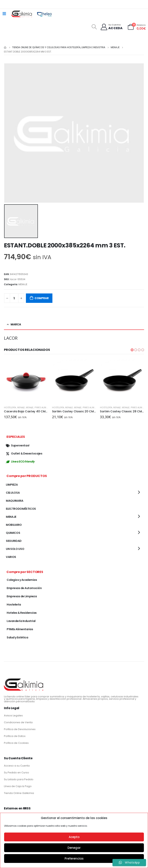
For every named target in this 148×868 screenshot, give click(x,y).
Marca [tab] (16, 324)
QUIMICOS (13, 533)
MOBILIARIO (14, 525)
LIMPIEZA (12, 485)
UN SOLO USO (15, 549)
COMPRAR (42, 298)
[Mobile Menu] (4, 14)
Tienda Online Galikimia (19, 793)
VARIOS (11, 557)
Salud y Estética (17, 637)
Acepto (74, 837)
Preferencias (74, 858)
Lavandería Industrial (21, 621)
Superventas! (18, 445)
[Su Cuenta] (111, 27)
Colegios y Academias (22, 580)
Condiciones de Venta (18, 722)
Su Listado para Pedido (19, 779)
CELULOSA (13, 493)
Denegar (74, 848)
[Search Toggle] (94, 27)
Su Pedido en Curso (16, 773)
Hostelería (10, 407)
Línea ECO (20, 462)
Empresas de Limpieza (22, 596)
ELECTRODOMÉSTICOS (21, 509)
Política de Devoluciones (20, 729)
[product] (26, 381)
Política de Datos (15, 736)
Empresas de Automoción (24, 588)
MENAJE (23, 284)
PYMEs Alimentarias (45, 407)
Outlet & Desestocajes (24, 453)
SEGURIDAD (14, 541)
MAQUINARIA (15, 501)
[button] (132, 350)
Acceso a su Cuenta (17, 766)
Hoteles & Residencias (22, 613)
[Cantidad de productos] (14, 298)
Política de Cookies (16, 743)
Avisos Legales (13, 715)
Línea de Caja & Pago (18, 786)
